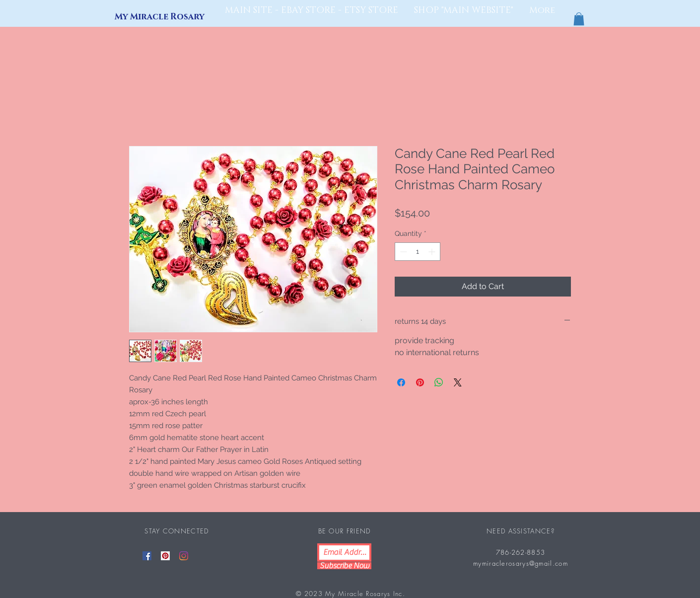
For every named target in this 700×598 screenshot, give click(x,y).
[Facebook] (147, 556)
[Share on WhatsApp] (439, 382)
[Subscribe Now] (344, 566)
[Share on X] (458, 382)
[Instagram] (184, 556)
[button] (579, 19)
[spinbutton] (418, 252)
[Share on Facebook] (401, 382)
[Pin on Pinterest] (420, 382)
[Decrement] (402, 252)
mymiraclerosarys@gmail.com (521, 563)
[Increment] (433, 252)
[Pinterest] (165, 556)
